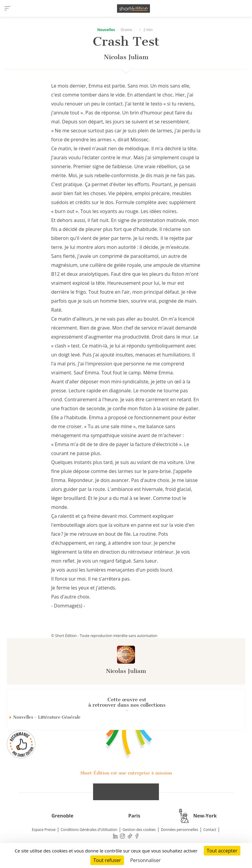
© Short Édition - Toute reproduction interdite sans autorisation (104, 636)
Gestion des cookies (139, 830)
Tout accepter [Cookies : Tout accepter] (222, 851)
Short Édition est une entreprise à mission (126, 773)
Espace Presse (44, 830)
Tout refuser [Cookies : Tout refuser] (107, 860)
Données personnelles (179, 830)
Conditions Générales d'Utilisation (89, 830)
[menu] (7, 8)
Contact (210, 830)
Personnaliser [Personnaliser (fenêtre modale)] (145, 860)
